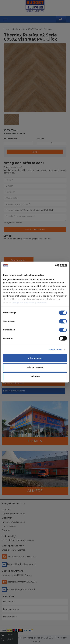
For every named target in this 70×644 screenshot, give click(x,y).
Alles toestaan (35, 358)
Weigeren (35, 376)
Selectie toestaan (35, 367)
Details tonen (55, 350)
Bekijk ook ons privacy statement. (31, 302)
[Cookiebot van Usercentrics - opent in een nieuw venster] (55, 265)
